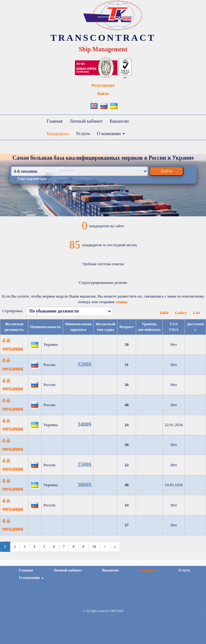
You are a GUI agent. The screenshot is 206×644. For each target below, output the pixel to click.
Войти (103, 94)
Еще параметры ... (34, 179)
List (196, 313)
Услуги (83, 134)
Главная (55, 121)
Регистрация (103, 85)
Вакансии (119, 121)
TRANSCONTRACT (103, 38)
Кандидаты (58, 134)
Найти (166, 171)
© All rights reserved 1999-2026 (103, 611)
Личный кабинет (86, 121)
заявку (122, 302)
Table (164, 313)
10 (94, 546)
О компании (111, 134)
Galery (181, 313)
